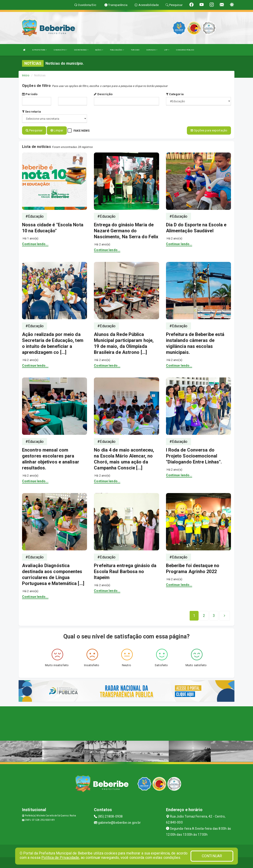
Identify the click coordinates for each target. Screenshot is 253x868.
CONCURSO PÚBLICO (185, 50)
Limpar (57, 130)
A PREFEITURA (39, 50)
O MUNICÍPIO (60, 50)
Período (30, 94)
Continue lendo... (35, 243)
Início (26, 75)
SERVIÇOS (152, 50)
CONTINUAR (212, 856)
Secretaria (31, 112)
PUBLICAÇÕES (117, 50)
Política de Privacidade (60, 858)
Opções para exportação (209, 130)
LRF (167, 50)
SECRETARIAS (81, 50)
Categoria (175, 94)
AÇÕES (99, 50)
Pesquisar (34, 130)
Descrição (103, 94)
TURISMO (135, 50)
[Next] (214, 615)
